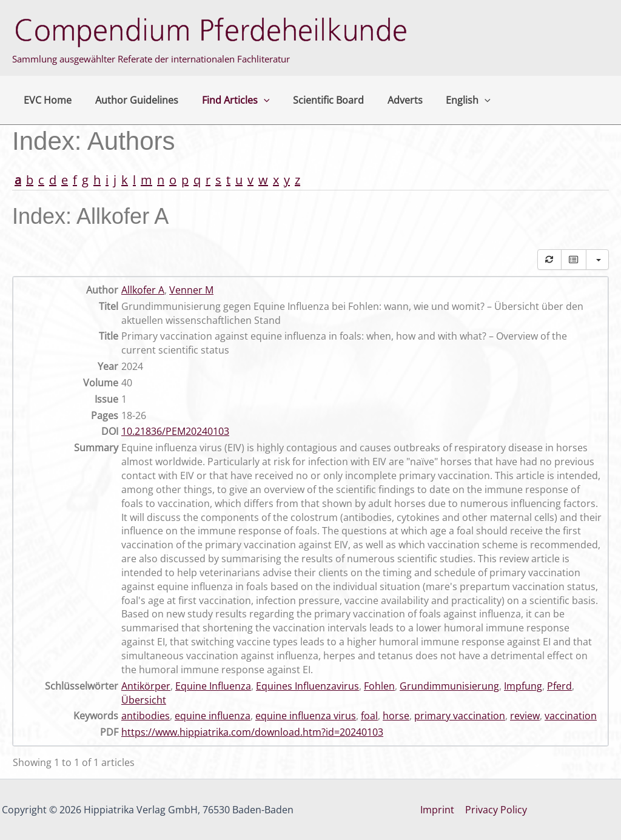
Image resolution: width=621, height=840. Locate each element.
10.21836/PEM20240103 (175, 431)
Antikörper (146, 686)
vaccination (571, 716)
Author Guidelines (131, 100)
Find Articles (226, 100)
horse (396, 716)
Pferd (559, 686)
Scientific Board (314, 100)
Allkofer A (143, 290)
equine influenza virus (306, 716)
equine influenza (213, 716)
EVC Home (46, 100)
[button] (253, 100)
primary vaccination (460, 716)
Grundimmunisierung (449, 686)
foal (369, 716)
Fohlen (379, 686)
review (525, 716)
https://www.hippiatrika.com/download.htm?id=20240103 (252, 732)
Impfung (523, 686)
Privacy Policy (495, 810)
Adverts (387, 100)
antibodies (146, 716)
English (446, 100)
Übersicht (144, 700)
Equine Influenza (213, 686)
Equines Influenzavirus (307, 686)
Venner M (191, 290)
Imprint (438, 810)
